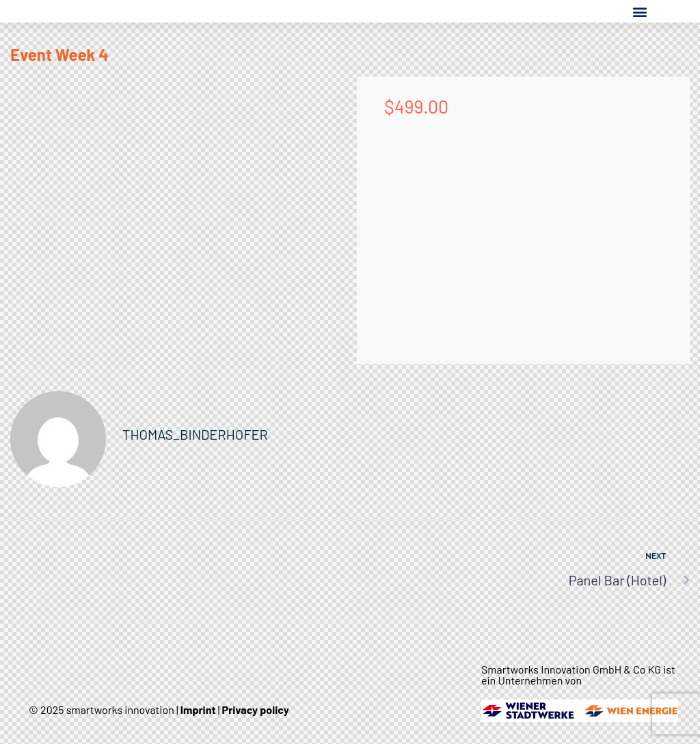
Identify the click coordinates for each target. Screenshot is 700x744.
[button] (640, 11)
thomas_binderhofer (195, 434)
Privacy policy (256, 709)
